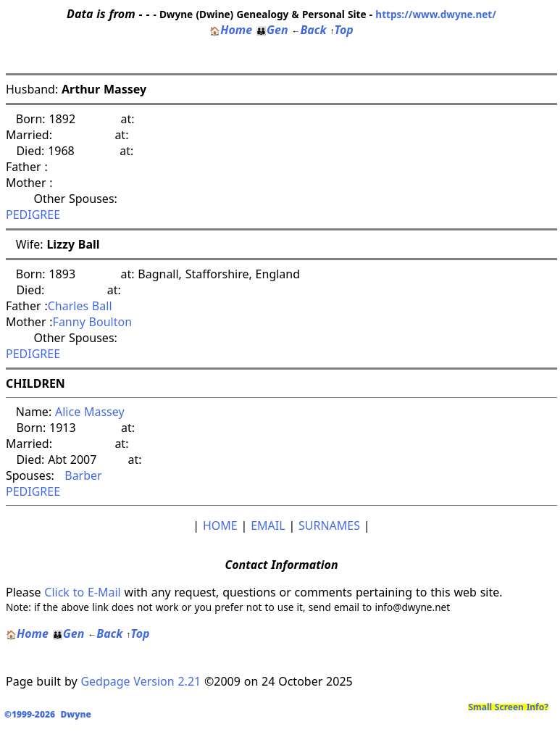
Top (341, 30)
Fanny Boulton (92, 322)
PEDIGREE (33, 215)
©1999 (51, 714)
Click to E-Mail (82, 592)
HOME (220, 525)
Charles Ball (80, 306)
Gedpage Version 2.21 (141, 681)
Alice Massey (90, 412)
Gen (272, 30)
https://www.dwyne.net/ (436, 14)
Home (231, 30)
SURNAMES (329, 525)
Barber (80, 475)
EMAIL (268, 525)
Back (309, 30)
